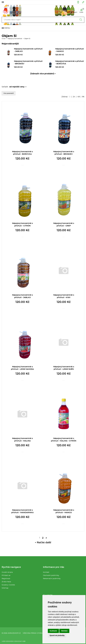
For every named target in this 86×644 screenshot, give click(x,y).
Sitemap (5, 588)
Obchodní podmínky (51, 575)
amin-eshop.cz (14, 633)
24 (74, 97)
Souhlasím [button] (53, 631)
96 (83, 97)
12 (70, 97)
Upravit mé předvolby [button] (57, 635)
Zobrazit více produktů (42, 74)
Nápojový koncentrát (15, 39)
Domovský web (20, 641)
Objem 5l (27, 39)
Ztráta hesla (6, 582)
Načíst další (44, 542)
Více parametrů (9, 93)
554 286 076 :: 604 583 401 (78, 2)
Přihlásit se (6, 575)
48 (79, 97)
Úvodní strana (7, 572)
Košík (82, 10)
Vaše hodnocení (8, 641)
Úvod (4, 39)
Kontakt (46, 572)
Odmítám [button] (64, 631)
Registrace (6, 579)
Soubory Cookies (8, 585)
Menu (7, 28)
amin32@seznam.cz (83, 2)
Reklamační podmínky (52, 579)
